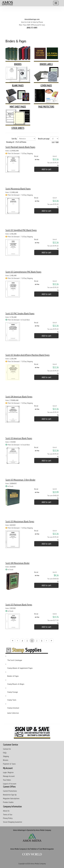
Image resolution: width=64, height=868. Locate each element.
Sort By (14, 139)
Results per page (44, 139)
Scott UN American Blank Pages (19, 397)
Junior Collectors (13, 713)
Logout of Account (10, 784)
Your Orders (7, 780)
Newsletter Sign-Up (10, 795)
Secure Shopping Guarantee (13, 822)
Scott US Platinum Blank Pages (19, 605)
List (57, 142)
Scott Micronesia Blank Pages (18, 189)
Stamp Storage (13, 692)
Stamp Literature (13, 708)
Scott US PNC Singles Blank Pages (20, 313)
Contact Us (7, 749)
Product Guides (8, 802)
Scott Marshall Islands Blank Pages (20, 147)
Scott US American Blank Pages (19, 438)
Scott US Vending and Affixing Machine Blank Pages (28, 355)
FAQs (5, 753)
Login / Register (8, 772)
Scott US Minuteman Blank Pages (20, 521)
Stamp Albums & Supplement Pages (20, 668)
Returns (6, 760)
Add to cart (46, 169)
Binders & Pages (13, 676)
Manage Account (9, 776)
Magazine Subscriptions (11, 798)
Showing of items (16, 142)
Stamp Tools (12, 700)
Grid (53, 142)
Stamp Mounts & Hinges (16, 684)
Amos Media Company (38, 864)
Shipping (6, 756)
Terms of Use (8, 814)
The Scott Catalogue (15, 660)
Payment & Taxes (9, 764)
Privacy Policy (8, 818)
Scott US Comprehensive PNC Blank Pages (23, 272)
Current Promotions (10, 791)
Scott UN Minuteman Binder (17, 563)
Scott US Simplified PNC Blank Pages (21, 230)
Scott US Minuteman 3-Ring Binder (20, 480)
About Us (6, 811)
